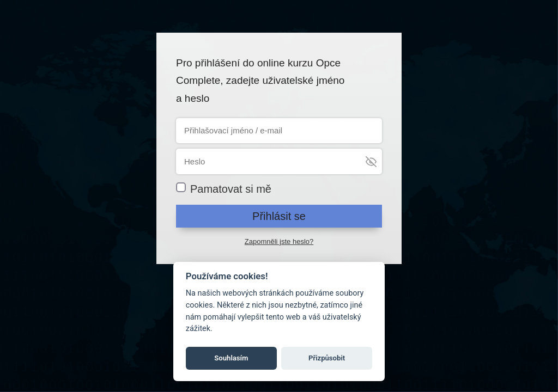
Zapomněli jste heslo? (279, 241)
